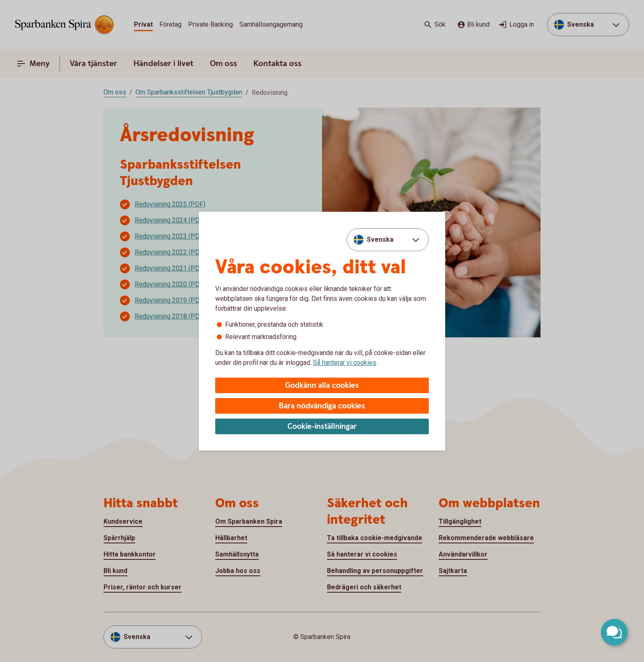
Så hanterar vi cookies (345, 363)
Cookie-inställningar (322, 427)
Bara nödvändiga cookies (322, 406)
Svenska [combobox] (380, 239)
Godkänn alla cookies (322, 386)
